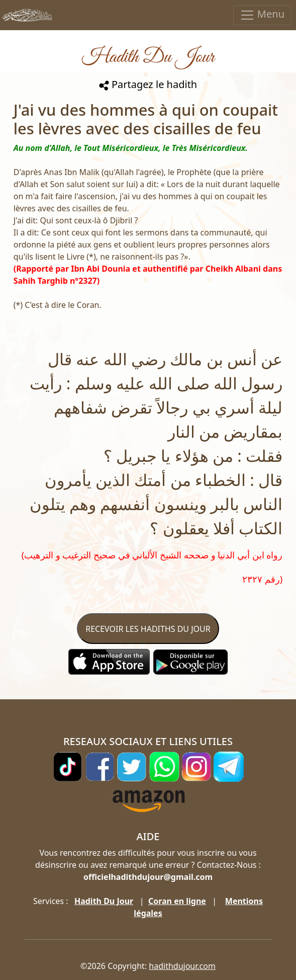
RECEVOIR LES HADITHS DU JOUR (148, 629)
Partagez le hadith (148, 84)
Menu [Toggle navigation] (262, 15)
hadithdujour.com (182, 966)
